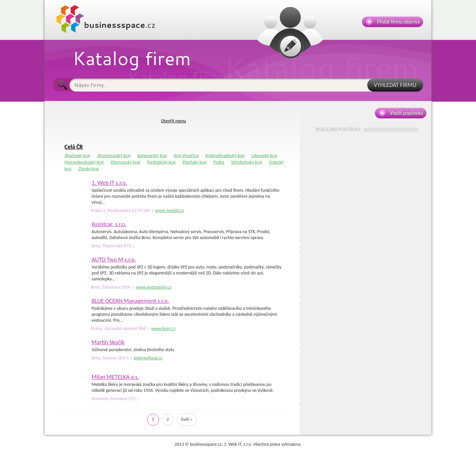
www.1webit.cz (169, 210)
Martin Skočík (108, 342)
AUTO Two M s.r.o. (114, 260)
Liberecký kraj (264, 156)
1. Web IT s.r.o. (109, 183)
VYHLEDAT (395, 85)
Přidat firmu (393, 22)
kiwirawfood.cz (148, 358)
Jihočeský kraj (77, 156)
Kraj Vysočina (186, 156)
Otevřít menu (174, 121)
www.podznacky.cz (154, 287)
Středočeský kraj (246, 162)
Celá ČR (74, 147)
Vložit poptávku (401, 113)
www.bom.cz (164, 329)
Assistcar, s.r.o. (109, 224)
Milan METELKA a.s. (115, 377)
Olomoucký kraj (125, 162)
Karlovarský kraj (152, 156)
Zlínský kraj (89, 169)
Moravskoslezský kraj (84, 162)
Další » (187, 419)
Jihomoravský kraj (114, 156)
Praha (219, 162)
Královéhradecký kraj (225, 156)
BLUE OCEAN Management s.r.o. (130, 301)
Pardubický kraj (161, 162)
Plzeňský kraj (194, 162)
